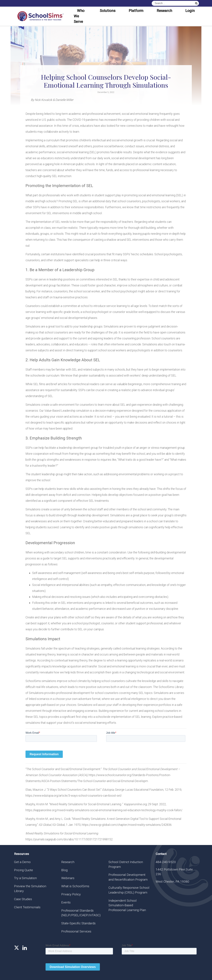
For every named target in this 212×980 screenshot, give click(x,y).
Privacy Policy (71, 894)
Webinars (68, 878)
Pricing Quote (24, 870)
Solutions (108, 11)
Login (190, 11)
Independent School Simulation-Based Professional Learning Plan (127, 905)
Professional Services (76, 931)
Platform (136, 11)
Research (164, 11)
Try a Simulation (25, 878)
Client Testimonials (27, 907)
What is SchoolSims (75, 886)
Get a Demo (22, 862)
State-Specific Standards (78, 923)
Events (66, 902)
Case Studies (23, 899)
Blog (64, 870)
